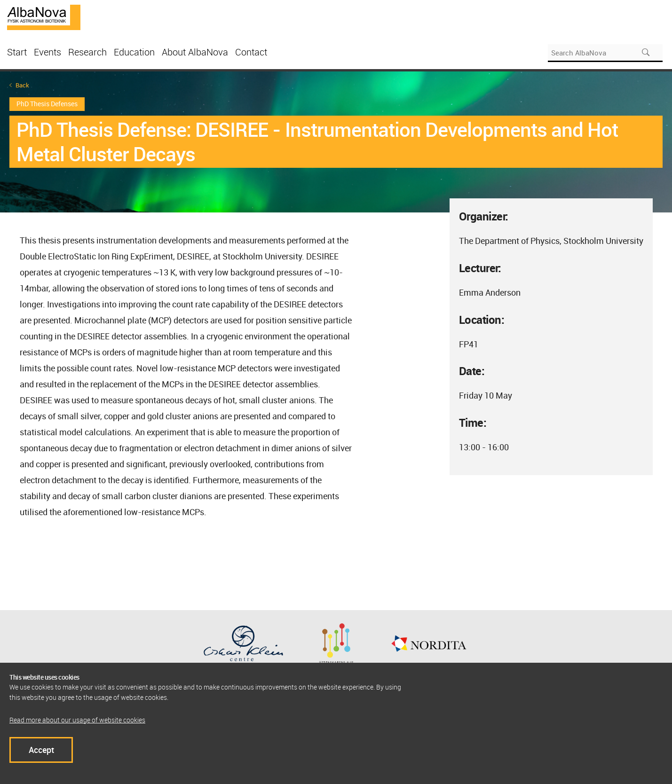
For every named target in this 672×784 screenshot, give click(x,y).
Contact (251, 52)
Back (22, 85)
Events (47, 52)
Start (17, 52)
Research (87, 52)
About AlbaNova (195, 52)
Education (134, 52)
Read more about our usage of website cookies (77, 720)
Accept (41, 750)
